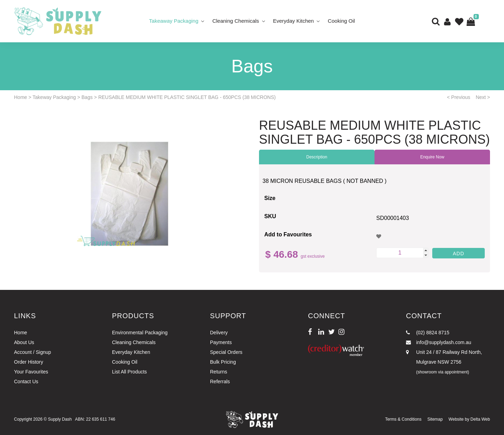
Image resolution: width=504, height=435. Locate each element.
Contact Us (26, 381)
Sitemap (435, 419)
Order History (29, 362)
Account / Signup (33, 352)
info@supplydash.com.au (439, 342)
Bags (87, 97)
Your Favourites (31, 372)
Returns (219, 372)
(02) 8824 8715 (428, 333)
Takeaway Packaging (174, 21)
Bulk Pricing (223, 362)
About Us (24, 342)
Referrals (220, 381)
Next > (483, 97)
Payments (221, 342)
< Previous (459, 97)
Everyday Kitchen (293, 21)
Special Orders (226, 352)
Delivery (219, 333)
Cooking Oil (342, 21)
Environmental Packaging (140, 333)
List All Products (129, 372)
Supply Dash (60, 419)
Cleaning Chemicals (236, 21)
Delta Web (480, 419)
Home (20, 97)
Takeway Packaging (54, 97)
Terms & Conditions (403, 419)
